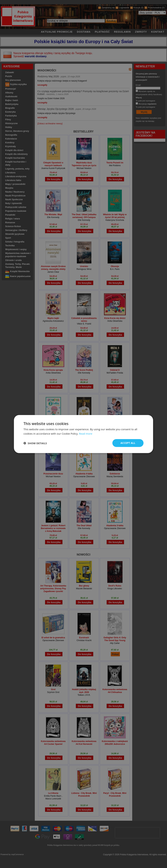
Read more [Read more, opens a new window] (86, 433)
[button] (35, 443)
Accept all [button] (128, 443)
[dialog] (83, 434)
